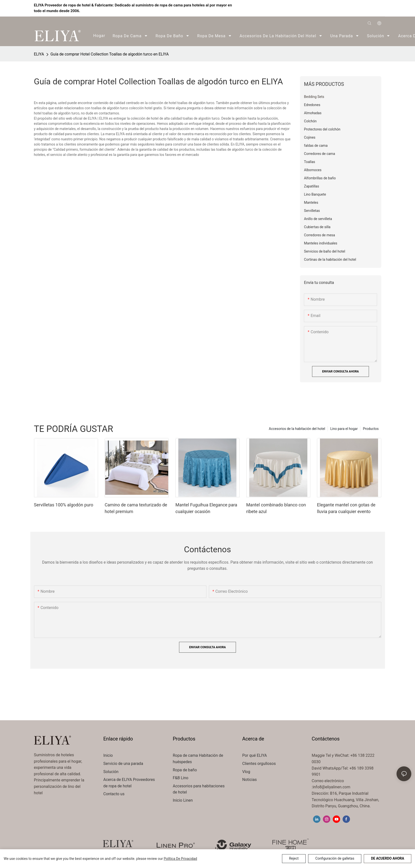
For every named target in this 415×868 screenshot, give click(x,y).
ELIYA (39, 54)
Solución (112, 772)
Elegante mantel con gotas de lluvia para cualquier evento (346, 508)
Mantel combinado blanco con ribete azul (276, 508)
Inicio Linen (183, 800)
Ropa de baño (185, 770)
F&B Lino (181, 778)
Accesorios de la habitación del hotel (297, 429)
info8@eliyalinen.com (331, 787)
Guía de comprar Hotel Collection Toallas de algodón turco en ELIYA (110, 54)
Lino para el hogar (344, 429)
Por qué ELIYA (255, 755)
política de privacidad (181, 859)
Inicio (108, 755)
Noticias (250, 780)
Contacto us (114, 794)
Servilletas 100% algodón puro (64, 505)
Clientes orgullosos (259, 764)
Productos (371, 429)
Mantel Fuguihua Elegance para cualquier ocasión (206, 508)
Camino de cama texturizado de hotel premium (136, 508)
